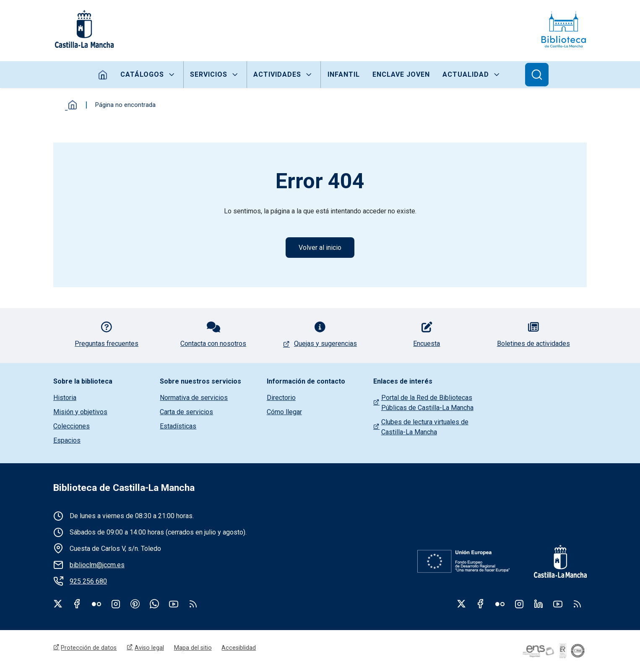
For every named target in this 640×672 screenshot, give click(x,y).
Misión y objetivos (80, 412)
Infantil (343, 74)
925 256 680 (88, 582)
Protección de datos (89, 649)
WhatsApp (154, 604)
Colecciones (72, 427)
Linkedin (539, 604)
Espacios (67, 441)
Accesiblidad (239, 649)
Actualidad (466, 74)
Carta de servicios (186, 412)
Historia (65, 398)
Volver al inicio (320, 248)
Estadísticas (178, 427)
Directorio (281, 398)
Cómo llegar (284, 412)
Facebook (77, 604)
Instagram (116, 604)
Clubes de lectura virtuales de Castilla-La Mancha (425, 427)
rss (193, 604)
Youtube (174, 604)
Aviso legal (149, 649)
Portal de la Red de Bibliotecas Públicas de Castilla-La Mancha (427, 403)
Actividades (277, 74)
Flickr (96, 604)
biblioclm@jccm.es (97, 565)
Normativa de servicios (194, 398)
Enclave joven (401, 74)
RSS (577, 604)
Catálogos (142, 74)
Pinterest (135, 604)
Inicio (103, 75)
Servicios (209, 74)
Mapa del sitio (193, 649)
